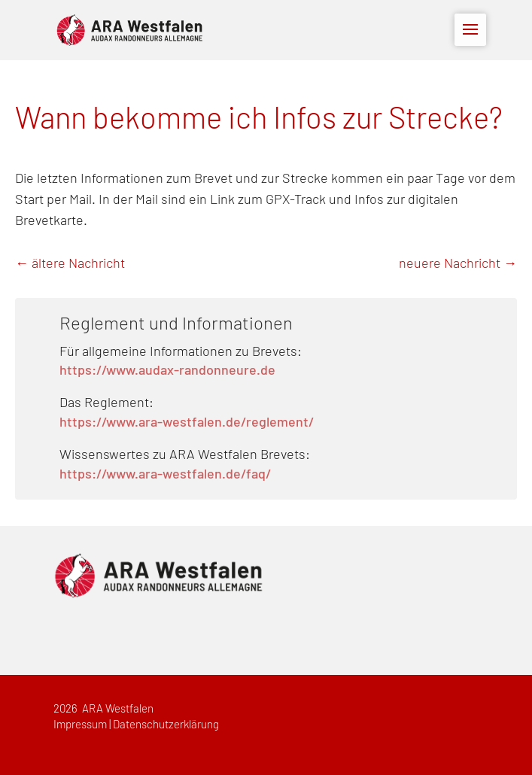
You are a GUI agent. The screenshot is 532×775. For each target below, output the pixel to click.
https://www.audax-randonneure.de (167, 371)
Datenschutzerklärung (166, 725)
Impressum (80, 725)
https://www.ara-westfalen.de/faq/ (165, 475)
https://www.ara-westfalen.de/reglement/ (187, 423)
